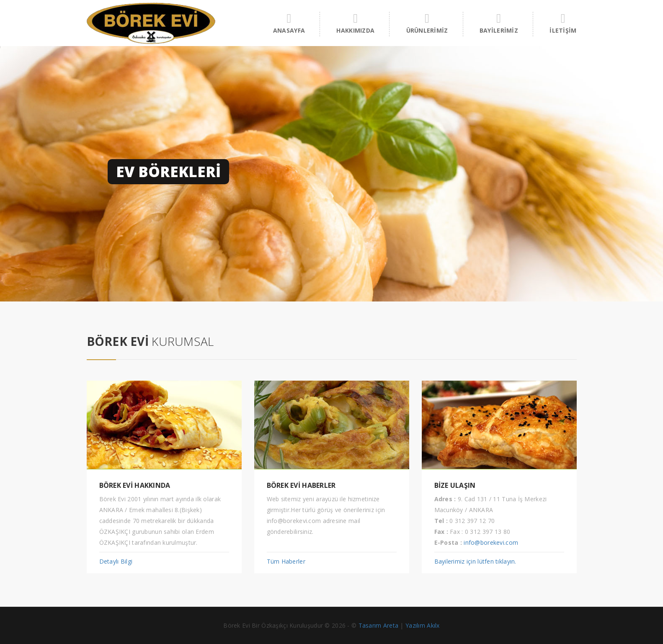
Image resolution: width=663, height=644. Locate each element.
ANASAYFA (289, 23)
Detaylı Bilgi (116, 561)
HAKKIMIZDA (355, 23)
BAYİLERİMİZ (499, 23)
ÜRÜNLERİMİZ (427, 23)
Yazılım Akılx (423, 625)
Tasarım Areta (379, 625)
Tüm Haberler (286, 561)
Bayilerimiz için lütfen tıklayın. (475, 561)
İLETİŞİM (563, 23)
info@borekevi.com (491, 542)
